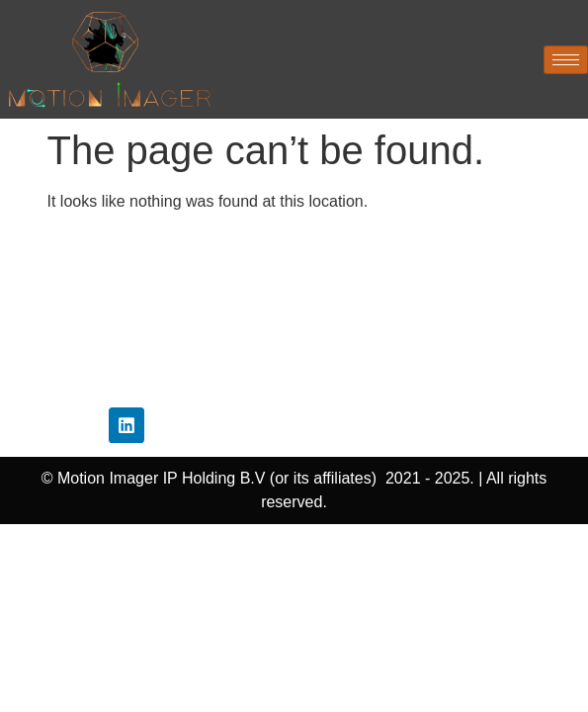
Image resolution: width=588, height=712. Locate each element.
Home (294, 255)
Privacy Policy (294, 290)
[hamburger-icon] (566, 60)
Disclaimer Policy (294, 326)
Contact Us (294, 382)
